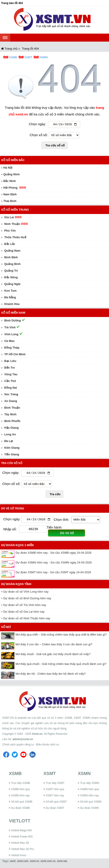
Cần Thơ (10, 382)
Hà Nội (8, 168)
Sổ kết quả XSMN (91, 803)
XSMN (44, 57)
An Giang (11, 402)
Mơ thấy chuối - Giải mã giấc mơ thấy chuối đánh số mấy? (53, 656)
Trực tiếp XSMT (55, 785)
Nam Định (10, 195)
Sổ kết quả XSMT (56, 803)
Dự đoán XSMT (55, 809)
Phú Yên (10, 231)
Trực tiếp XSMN (90, 785)
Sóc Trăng (11, 395)
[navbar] (5, 38)
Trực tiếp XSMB (21, 785)
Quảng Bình (12, 265)
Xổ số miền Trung (15, 210)
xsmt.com (23, 863)
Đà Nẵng (10, 298)
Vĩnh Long (11, 335)
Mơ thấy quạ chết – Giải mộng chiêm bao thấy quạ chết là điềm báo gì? (61, 636)
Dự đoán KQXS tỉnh (16, 586)
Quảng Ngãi (12, 285)
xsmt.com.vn (48, 863)
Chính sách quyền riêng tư (18, 746)
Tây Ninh (10, 415)
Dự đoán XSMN (90, 809)
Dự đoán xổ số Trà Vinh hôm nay (25, 607)
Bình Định (11, 258)
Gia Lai (9, 218)
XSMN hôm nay (89, 797)
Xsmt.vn (37, 735)
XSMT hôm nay (55, 797)
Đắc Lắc (10, 245)
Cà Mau (9, 342)
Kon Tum (10, 291)
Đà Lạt (9, 442)
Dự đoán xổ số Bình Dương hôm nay (27, 600)
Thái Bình (10, 202)
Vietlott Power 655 (22, 838)
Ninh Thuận (12, 225)
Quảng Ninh (11, 175)
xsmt (13, 863)
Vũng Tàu (11, 375)
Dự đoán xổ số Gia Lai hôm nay (24, 613)
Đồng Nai (11, 388)
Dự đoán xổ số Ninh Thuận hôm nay (27, 620)
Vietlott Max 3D (20, 844)
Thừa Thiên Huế (15, 238)
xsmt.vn (35, 863)
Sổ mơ (6, 629)
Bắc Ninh (10, 182)
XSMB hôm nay (20, 797)
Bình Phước (12, 422)
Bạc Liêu (10, 362)
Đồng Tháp (12, 348)
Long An (10, 435)
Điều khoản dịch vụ (47, 746)
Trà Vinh (10, 328)
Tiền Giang (12, 455)
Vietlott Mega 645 (21, 832)
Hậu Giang (11, 428)
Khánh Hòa (12, 305)
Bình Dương (13, 321)
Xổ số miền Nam (13, 313)
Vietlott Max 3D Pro (23, 851)
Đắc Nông (11, 278)
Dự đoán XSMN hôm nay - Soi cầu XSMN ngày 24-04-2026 (54, 564)
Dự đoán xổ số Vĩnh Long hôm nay (26, 593)
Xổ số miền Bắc (13, 161)
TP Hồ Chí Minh (15, 355)
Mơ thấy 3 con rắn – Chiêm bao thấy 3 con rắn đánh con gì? (54, 646)
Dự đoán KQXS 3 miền (17, 547)
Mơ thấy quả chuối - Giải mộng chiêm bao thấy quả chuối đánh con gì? (61, 665)
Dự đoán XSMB (20, 809)
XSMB (13, 57)
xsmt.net (62, 863)
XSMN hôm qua (90, 791)
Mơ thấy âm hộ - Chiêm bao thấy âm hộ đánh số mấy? (51, 675)
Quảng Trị (11, 271)
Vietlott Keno (19, 857)
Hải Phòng (10, 188)
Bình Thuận (12, 408)
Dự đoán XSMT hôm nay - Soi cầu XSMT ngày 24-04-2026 (53, 574)
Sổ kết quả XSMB (22, 803)
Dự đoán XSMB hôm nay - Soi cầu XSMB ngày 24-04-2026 (54, 554)
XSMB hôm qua (20, 791)
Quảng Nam (12, 251)
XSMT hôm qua (55, 791)
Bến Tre (9, 368)
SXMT (28, 57)
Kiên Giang (12, 448)
